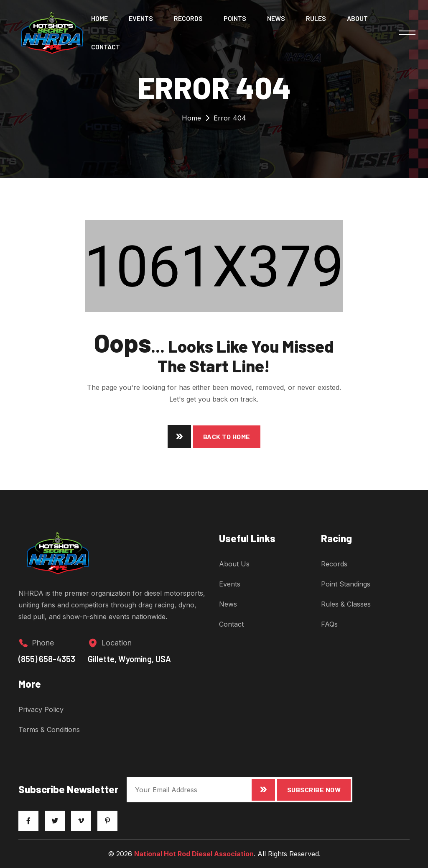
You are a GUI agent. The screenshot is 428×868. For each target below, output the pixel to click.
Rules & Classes (346, 604)
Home (99, 18)
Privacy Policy (41, 709)
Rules (316, 18)
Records (188, 18)
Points (235, 18)
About (357, 18)
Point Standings (346, 584)
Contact (106, 47)
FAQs (329, 624)
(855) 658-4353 (47, 659)
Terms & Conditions (49, 730)
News (276, 18)
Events (141, 18)
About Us (234, 564)
